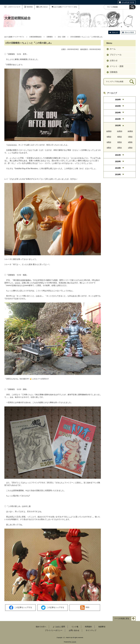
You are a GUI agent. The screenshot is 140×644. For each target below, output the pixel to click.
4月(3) (130, 142)
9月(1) (109, 137)
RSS (85, 608)
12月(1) (109, 131)
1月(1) (130, 148)
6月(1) (109, 142)
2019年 (118, 168)
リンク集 (75, 627)
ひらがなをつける (128, 2)
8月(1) (120, 137)
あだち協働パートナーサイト (14, 37)
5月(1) (120, 142)
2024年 (118, 113)
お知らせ (114, 60)
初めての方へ (41, 627)
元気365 (74, 642)
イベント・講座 (117, 66)
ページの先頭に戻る (122, 619)
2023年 (118, 119)
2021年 (118, 155)
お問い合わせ (43, 7)
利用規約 (88, 627)
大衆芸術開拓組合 (35, 37)
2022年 (118, 126)
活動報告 (50, 37)
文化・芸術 (62, 37)
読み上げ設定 (129, 32)
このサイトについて (14, 7)
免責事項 (102, 627)
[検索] (132, 7)
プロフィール (116, 55)
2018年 (118, 175)
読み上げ (115, 32)
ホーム (113, 49)
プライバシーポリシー (54, 630)
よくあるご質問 (59, 627)
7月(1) (130, 137)
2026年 (118, 100)
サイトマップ (91, 630)
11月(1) (120, 131)
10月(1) (130, 131)
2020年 (118, 161)
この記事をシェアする (20, 608)
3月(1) (109, 148)
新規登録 (30, 7)
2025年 (118, 106)
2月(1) (120, 148)
